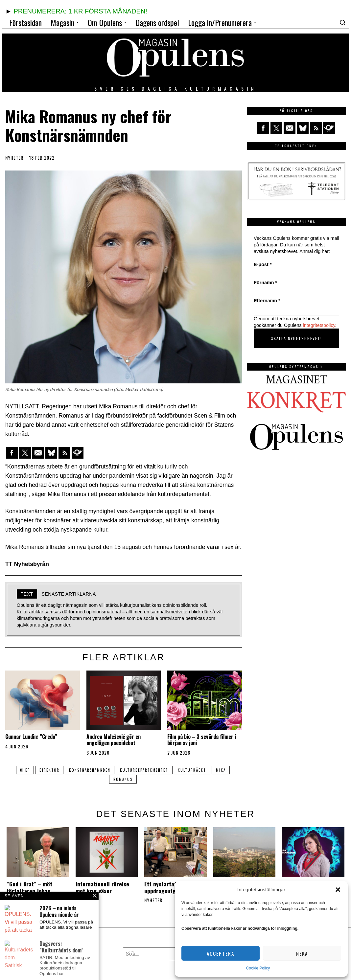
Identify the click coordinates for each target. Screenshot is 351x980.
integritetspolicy (319, 325)
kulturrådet (194, 770)
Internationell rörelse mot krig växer (102, 887)
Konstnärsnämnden (89, 770)
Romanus (123, 779)
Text (27, 594)
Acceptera (221, 953)
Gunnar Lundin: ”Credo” (31, 737)
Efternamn (267, 301)
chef (21, 770)
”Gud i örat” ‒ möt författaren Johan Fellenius (29, 891)
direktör (47, 770)
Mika (224, 770)
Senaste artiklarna (69, 594)
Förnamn (265, 283)
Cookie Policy (258, 968)
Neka (302, 953)
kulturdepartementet (145, 770)
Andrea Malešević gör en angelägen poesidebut (114, 740)
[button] (338, 890)
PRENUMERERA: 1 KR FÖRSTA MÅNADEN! (80, 11)
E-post (263, 264)
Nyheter (14, 158)
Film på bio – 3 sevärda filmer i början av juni (202, 740)
